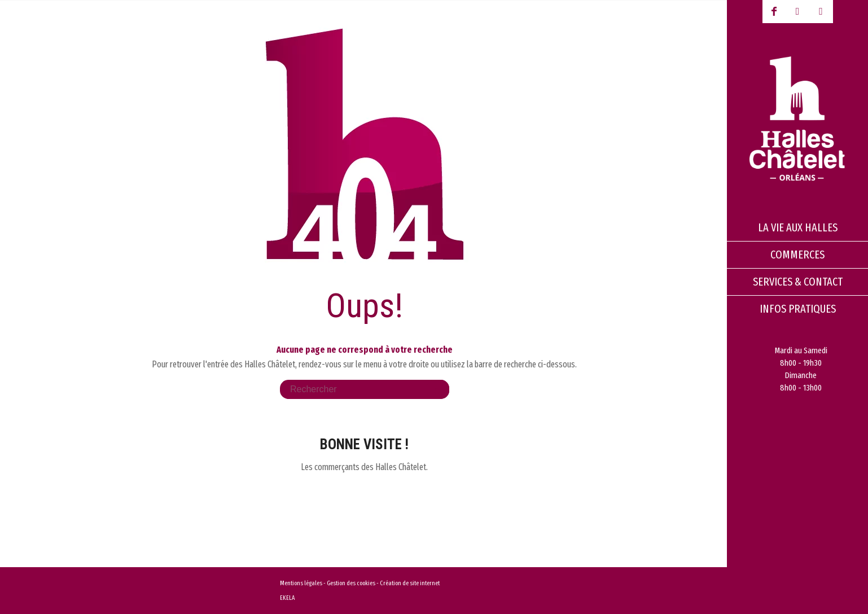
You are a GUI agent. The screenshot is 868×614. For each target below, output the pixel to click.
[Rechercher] (365, 389)
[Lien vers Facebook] (774, 12)
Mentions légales (301, 583)
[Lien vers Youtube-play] (797, 12)
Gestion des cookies (352, 583)
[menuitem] (797, 228)
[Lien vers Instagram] (821, 12)
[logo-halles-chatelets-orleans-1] (797, 119)
